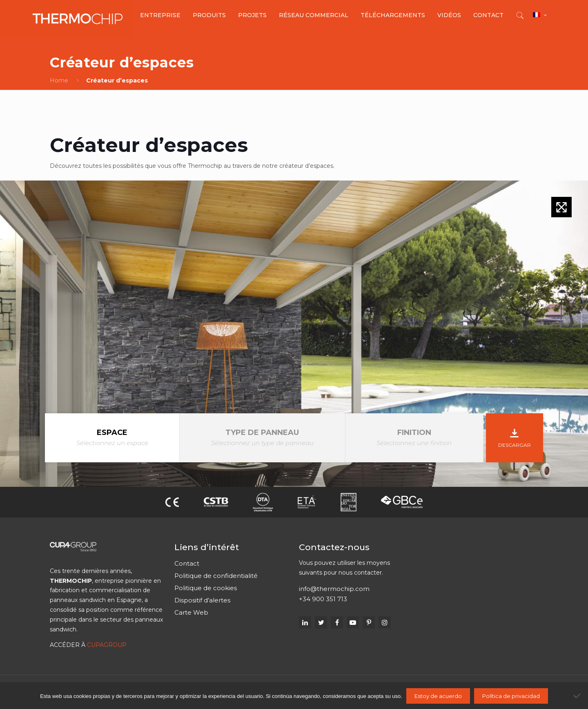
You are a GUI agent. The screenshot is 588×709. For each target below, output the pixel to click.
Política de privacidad (511, 696)
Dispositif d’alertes (202, 600)
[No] (578, 696)
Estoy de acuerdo (438, 696)
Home (59, 80)
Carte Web (191, 612)
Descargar (514, 437)
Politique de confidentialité (216, 576)
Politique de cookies (206, 588)
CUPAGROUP (107, 645)
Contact (187, 563)
